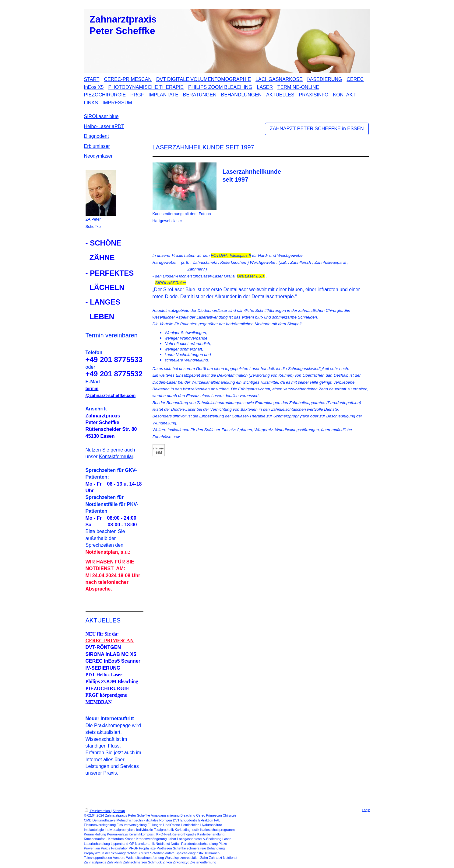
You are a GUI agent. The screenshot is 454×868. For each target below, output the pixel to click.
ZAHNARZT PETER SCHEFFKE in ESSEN (317, 129)
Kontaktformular (116, 457)
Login (366, 810)
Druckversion (97, 811)
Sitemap (119, 811)
